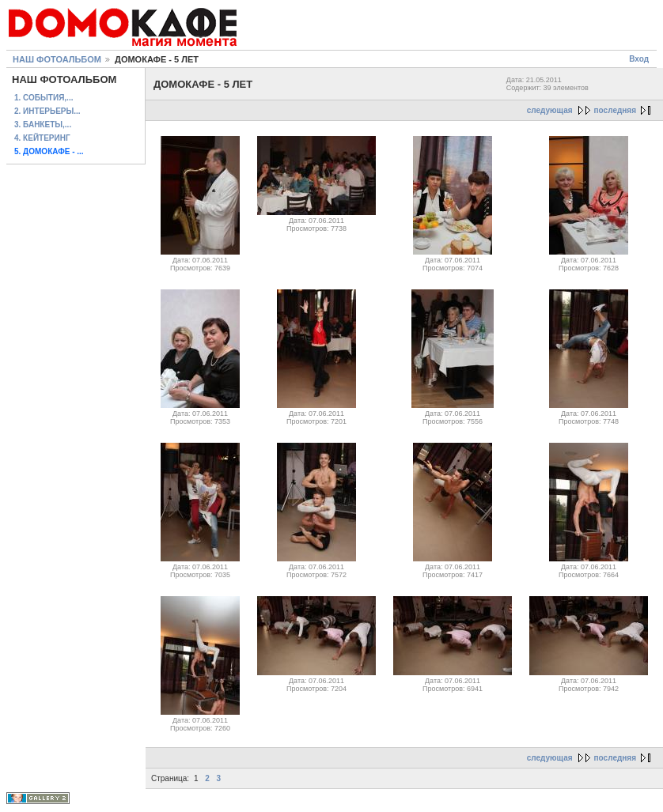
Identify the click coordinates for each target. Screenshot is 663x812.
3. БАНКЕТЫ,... (43, 125)
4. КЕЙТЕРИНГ (42, 138)
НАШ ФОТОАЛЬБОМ (57, 59)
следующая (550, 110)
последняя (615, 110)
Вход (639, 59)
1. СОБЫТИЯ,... (44, 98)
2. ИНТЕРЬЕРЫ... (47, 111)
